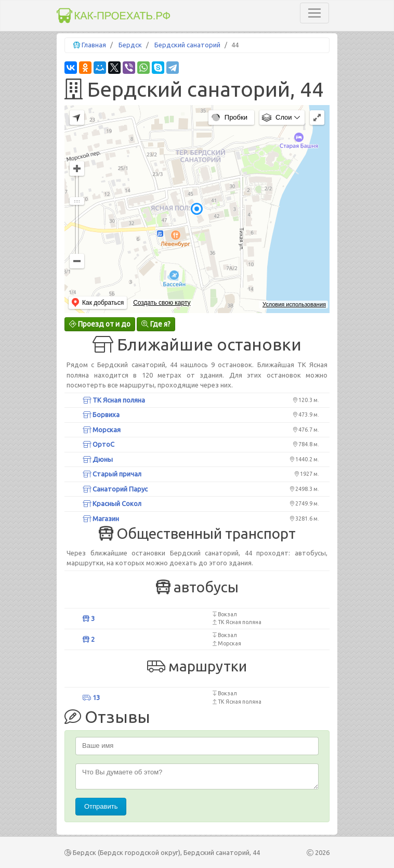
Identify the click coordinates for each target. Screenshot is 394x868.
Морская (102, 430)
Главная (94, 45)
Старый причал (112, 474)
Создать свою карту (162, 303)
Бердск (130, 45)
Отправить (101, 806)
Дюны (98, 459)
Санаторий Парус (115, 489)
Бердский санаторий (187, 45)
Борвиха (101, 414)
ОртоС (98, 444)
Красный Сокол (112, 503)
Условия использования (294, 304)
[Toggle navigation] (314, 13)
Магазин (101, 519)
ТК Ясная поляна (114, 400)
